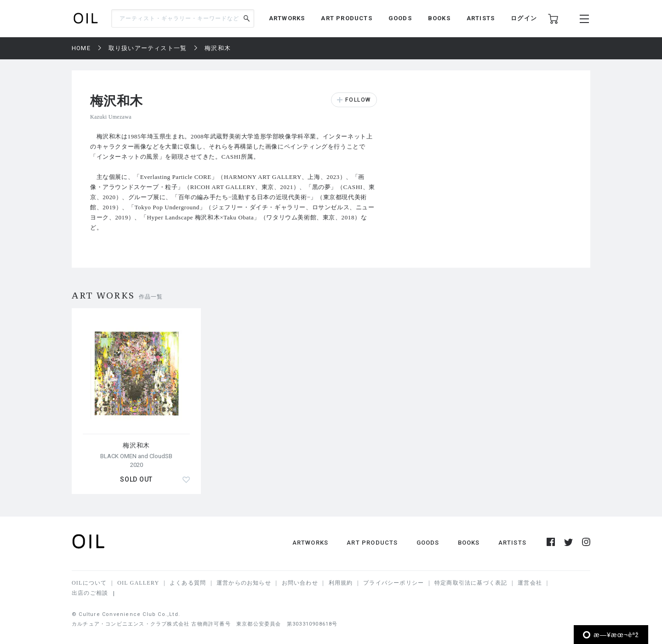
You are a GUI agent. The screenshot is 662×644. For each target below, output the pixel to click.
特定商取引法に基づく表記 (471, 583)
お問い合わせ (300, 583)
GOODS (400, 18)
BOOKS (439, 18)
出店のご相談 (90, 593)
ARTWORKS (287, 18)
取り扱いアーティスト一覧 (148, 48)
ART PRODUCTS (346, 18)
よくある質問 (188, 583)
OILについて (89, 583)
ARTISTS (481, 18)
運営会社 (530, 583)
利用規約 (341, 583)
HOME (81, 48)
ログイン (524, 18)
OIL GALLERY (138, 583)
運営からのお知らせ (244, 583)
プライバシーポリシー (394, 583)
